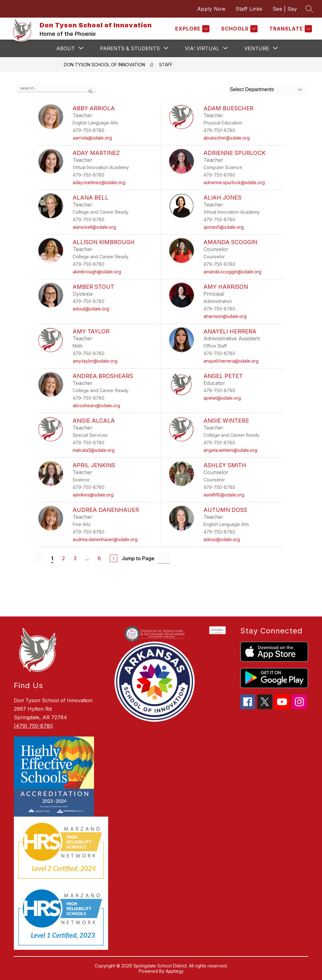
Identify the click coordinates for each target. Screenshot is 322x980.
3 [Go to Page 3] (75, 558)
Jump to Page (138, 558)
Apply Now (211, 9)
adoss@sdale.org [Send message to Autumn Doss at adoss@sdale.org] (222, 539)
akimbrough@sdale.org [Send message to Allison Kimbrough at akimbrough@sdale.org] (97, 272)
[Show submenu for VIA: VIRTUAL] (202, 48)
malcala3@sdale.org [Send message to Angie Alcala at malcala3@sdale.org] (94, 450)
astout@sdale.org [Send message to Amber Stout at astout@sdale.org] (91, 309)
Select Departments (252, 89)
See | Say (285, 9)
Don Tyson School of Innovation (104, 65)
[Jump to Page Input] (164, 558)
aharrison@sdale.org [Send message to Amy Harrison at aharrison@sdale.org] (225, 316)
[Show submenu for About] (66, 48)
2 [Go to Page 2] (63, 558)
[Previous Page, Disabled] (39, 558)
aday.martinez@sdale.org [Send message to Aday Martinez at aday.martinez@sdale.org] (99, 182)
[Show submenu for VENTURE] (257, 48)
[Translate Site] (290, 29)
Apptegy (175, 971)
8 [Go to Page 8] (99, 558)
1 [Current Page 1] (52, 558)
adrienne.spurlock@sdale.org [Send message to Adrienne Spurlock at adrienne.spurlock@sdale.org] (234, 182)
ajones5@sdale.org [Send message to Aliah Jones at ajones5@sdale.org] (224, 227)
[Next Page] (114, 558)
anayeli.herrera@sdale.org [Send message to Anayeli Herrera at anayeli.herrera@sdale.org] (231, 361)
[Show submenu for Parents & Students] (130, 48)
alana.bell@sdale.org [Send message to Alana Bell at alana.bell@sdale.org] (94, 227)
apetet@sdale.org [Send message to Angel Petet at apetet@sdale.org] (222, 398)
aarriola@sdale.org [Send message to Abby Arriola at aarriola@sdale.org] (92, 138)
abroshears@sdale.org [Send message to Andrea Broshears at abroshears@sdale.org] (96, 405)
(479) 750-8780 (33, 726)
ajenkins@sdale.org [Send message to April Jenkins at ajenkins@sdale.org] (93, 495)
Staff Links (249, 9)
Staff (166, 65)
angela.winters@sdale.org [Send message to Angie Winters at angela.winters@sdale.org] (230, 450)
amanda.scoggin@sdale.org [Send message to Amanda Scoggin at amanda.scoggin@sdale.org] (232, 272)
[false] (57, 88)
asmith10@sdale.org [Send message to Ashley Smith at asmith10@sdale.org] (224, 495)
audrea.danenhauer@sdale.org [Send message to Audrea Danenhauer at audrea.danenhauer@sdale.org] (105, 539)
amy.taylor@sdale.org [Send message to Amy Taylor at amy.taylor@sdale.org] (95, 361)
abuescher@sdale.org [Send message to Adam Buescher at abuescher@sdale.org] (227, 138)
